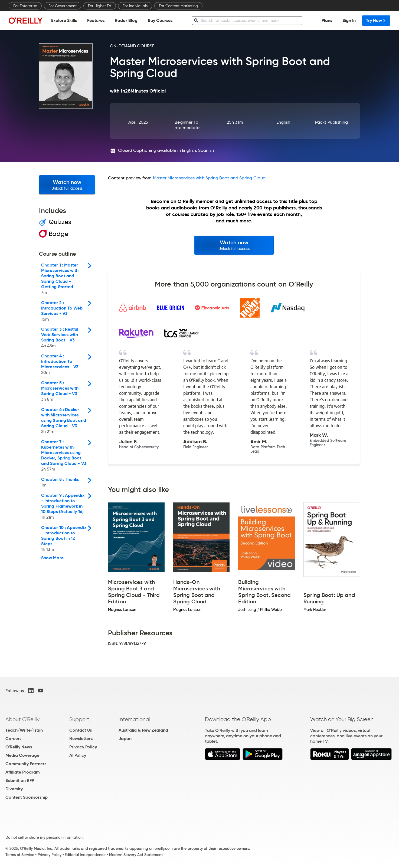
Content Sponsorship (27, 797)
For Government (63, 6)
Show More (52, 558)
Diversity (14, 789)
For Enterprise (25, 6)
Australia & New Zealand (143, 730)
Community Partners (26, 764)
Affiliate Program (23, 772)
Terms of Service (20, 855)
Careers (13, 739)
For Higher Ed (100, 6)
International (134, 719)
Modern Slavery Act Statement (136, 855)
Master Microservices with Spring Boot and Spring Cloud (209, 178)
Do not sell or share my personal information (44, 837)
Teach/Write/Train (24, 730)
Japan (125, 739)
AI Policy (78, 755)
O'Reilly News (19, 747)
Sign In (349, 20)
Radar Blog (126, 20)
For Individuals (135, 6)
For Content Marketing (178, 6)
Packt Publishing (331, 122)
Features (96, 20)
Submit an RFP (20, 780)
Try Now (376, 20)
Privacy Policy (83, 747)
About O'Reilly (22, 719)
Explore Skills (64, 20)
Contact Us (81, 730)
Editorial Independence (85, 855)
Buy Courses (160, 20)
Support (79, 719)
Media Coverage (22, 755)
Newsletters (81, 739)
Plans (327, 20)
